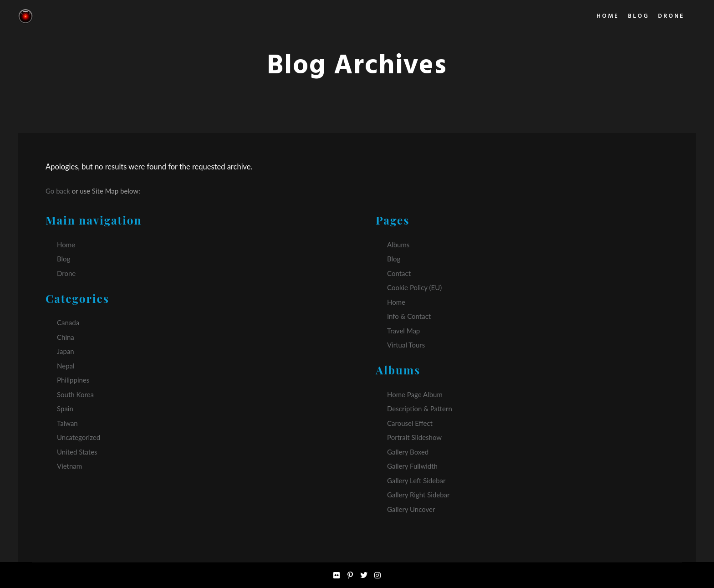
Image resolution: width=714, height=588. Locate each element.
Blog (64, 259)
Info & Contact (409, 316)
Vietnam (69, 466)
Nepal (66, 366)
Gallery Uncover (411, 509)
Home (66, 245)
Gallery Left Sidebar (416, 481)
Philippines (73, 380)
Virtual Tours (406, 345)
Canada (68, 322)
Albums (398, 245)
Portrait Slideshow (414, 437)
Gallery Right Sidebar (418, 495)
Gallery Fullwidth (412, 466)
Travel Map (403, 331)
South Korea (75, 394)
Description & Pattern (420, 409)
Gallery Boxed (408, 452)
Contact (399, 273)
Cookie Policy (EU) (414, 287)
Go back (58, 191)
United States (77, 452)
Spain (65, 409)
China (66, 337)
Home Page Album (415, 394)
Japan (66, 351)
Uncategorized (79, 437)
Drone (66, 273)
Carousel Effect (410, 423)
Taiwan (67, 423)
